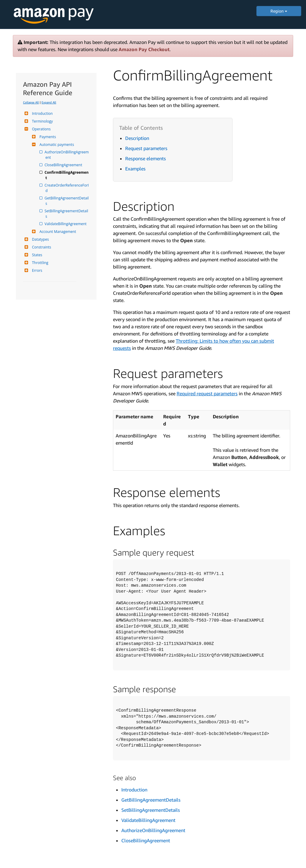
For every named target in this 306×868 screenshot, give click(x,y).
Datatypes (40, 239)
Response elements (146, 158)
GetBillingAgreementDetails (67, 201)
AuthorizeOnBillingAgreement (67, 155)
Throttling (39, 263)
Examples (135, 169)
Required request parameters (207, 393)
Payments (47, 137)
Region (279, 11)
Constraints (41, 247)
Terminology (42, 121)
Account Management (57, 232)
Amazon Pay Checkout (144, 49)
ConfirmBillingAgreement (67, 175)
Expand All (49, 102)
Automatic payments (56, 145)
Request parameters (146, 148)
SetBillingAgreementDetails (67, 214)
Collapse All (31, 102)
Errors (36, 270)
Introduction (42, 113)
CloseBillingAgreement (64, 165)
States (36, 255)
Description (137, 138)
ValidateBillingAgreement (66, 224)
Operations (41, 129)
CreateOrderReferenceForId (67, 188)
